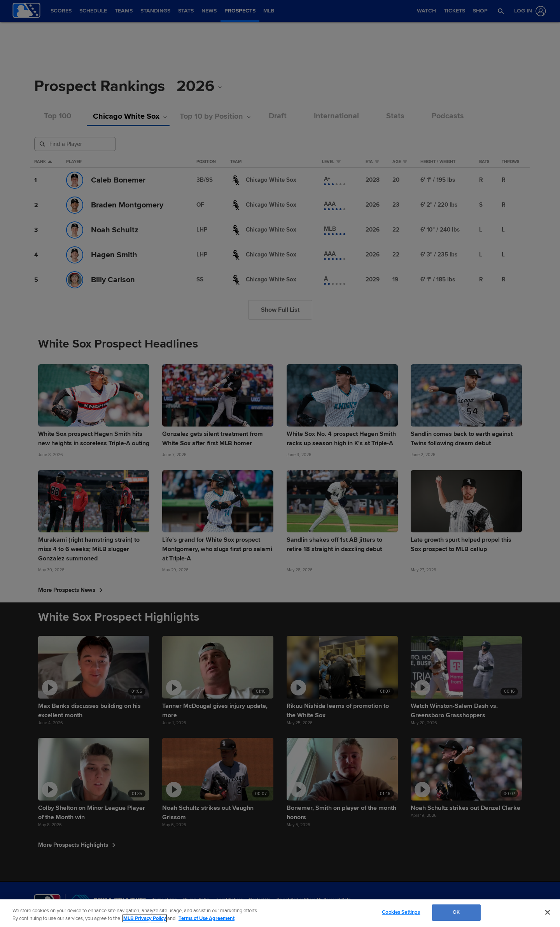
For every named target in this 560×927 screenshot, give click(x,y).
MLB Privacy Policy (145, 918)
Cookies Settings (401, 912)
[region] (280, 913)
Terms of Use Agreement (206, 918)
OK (456, 912)
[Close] (548, 912)
